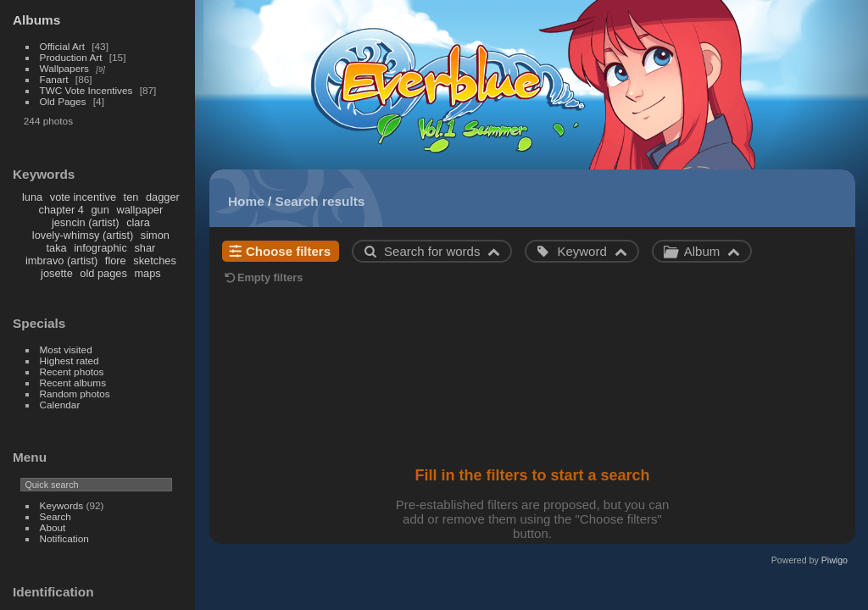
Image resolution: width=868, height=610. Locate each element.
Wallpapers (64, 68)
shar (145, 248)
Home (246, 201)
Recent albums (73, 383)
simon (155, 235)
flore (116, 261)
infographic (100, 248)
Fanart (54, 79)
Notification (64, 538)
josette (57, 273)
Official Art (62, 46)
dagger (163, 197)
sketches (155, 261)
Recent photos (72, 372)
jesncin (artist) (86, 222)
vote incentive (83, 197)
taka (56, 248)
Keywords (62, 505)
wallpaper (139, 210)
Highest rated (70, 360)
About (53, 527)
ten (131, 197)
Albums (36, 20)
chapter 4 (61, 210)
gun (100, 210)
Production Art (71, 57)
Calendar (60, 405)
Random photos (75, 394)
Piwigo (835, 560)
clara (138, 222)
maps (147, 273)
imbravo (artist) (61, 261)
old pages (103, 273)
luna (32, 197)
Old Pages (63, 101)
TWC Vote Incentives (86, 90)
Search (56, 516)
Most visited (66, 349)
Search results (320, 201)
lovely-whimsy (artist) (83, 235)
